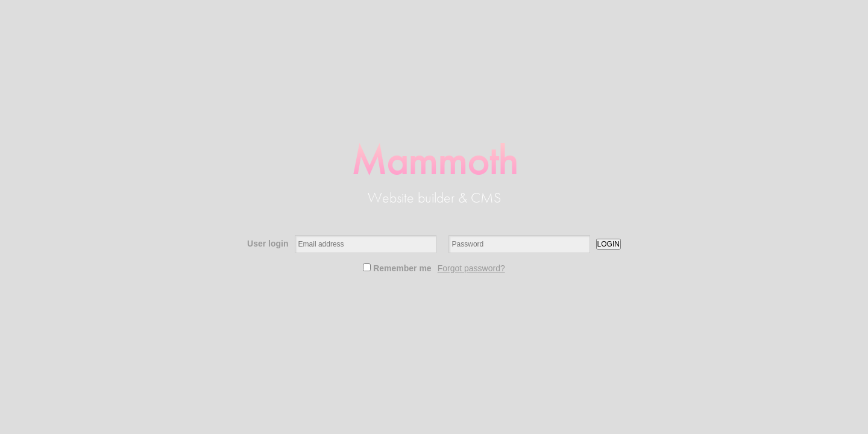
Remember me (397, 268)
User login (268, 244)
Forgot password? (471, 268)
